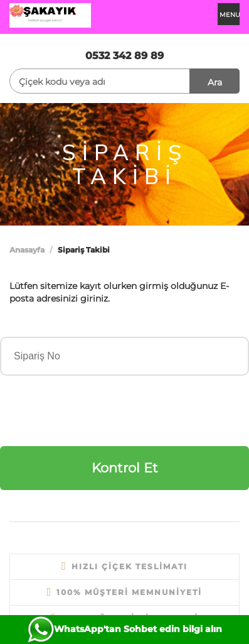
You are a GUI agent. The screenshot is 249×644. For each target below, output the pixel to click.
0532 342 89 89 (124, 56)
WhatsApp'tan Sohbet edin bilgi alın (138, 629)
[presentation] (95, 410)
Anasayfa (27, 250)
